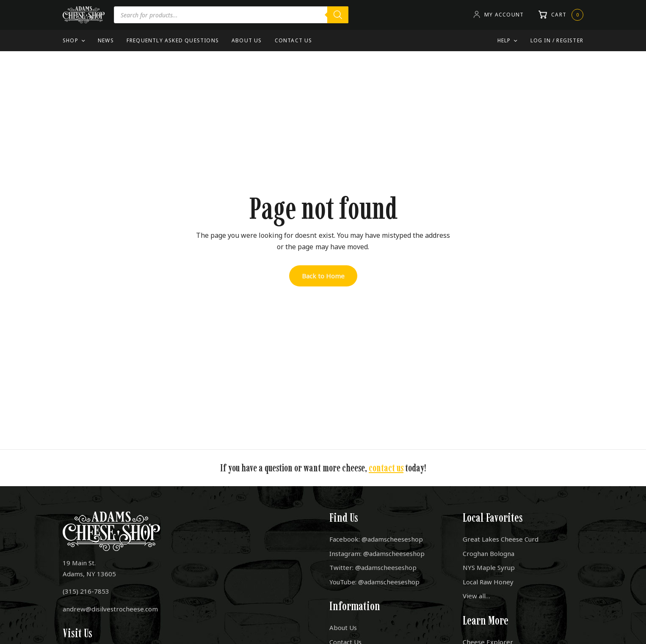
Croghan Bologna (489, 553)
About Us (247, 40)
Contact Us (294, 40)
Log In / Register (557, 40)
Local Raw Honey (488, 582)
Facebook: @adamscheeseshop (376, 539)
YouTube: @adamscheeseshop (374, 582)
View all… (476, 596)
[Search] (338, 15)
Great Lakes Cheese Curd (501, 539)
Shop (70, 40)
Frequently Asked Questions (173, 40)
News (106, 40)
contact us (386, 468)
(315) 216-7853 (86, 591)
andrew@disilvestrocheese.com (110, 609)
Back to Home (323, 276)
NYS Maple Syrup (489, 567)
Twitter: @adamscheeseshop (373, 567)
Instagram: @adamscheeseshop (377, 553)
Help (504, 40)
